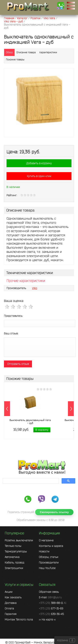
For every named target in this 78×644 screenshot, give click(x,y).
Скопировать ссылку (54, 512)
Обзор (9, 52)
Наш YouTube (47, 568)
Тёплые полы (13, 546)
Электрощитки (14, 568)
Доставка (11, 603)
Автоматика (12, 557)
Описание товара (26, 52)
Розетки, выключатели (19, 540)
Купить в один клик (39, 176)
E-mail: (50, 597)
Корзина (62, 640)
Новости (44, 551)
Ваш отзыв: (11, 333)
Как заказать (13, 597)
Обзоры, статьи (49, 557)
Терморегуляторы (16, 551)
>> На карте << (47, 619)
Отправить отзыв (18, 364)
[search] (30, 481)
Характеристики (48, 52)
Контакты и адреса (51, 546)
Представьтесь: (13, 316)
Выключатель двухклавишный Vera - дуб (30, 422)
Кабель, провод (15, 562)
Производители (49, 562)
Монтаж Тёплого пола (19, 619)
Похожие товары (15, 59)
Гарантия (11, 614)
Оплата (9, 608)
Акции (9, 592)
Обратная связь (49, 592)
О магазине (46, 540)
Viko (35, 288)
